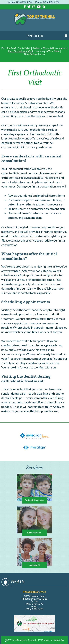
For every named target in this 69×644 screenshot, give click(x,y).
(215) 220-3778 (51, 2)
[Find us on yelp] (44, 7)
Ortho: (11, 2)
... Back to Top (58, 640)
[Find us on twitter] (29, 7)
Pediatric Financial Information (49, 48)
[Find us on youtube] (39, 7)
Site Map (46, 640)
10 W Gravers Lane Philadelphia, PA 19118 (34, 595)
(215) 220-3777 (24, 2)
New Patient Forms (34, 54)
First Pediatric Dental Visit (16, 48)
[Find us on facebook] (25, 7)
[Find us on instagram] (34, 7)
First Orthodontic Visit (21, 51)
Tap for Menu (34, 36)
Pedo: (39, 2)
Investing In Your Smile (47, 51)
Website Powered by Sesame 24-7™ (23, 640)
